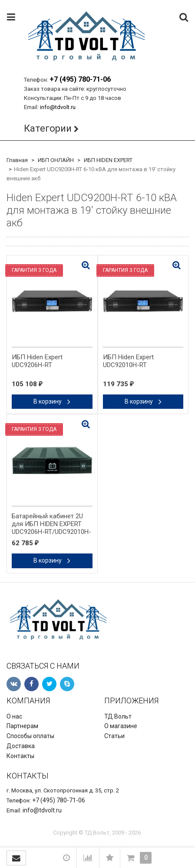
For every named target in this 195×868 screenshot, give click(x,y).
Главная (17, 160)
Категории (48, 128)
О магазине (121, 726)
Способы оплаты (30, 736)
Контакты (20, 756)
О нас (14, 716)
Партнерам (22, 726)
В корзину (52, 401)
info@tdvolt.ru (58, 107)
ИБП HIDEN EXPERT (108, 160)
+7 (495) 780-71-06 (80, 79)
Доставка (21, 746)
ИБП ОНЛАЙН (56, 160)
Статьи (114, 736)
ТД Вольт (118, 716)
